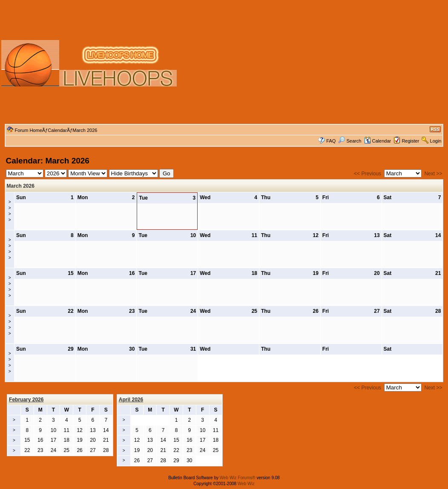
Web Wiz (246, 484)
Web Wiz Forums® (238, 478)
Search (350, 141)
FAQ (331, 141)
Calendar (57, 130)
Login (436, 141)
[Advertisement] (313, 63)
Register (410, 141)
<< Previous (368, 174)
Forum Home (29, 130)
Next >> (433, 174)
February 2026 (26, 400)
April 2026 (131, 400)
